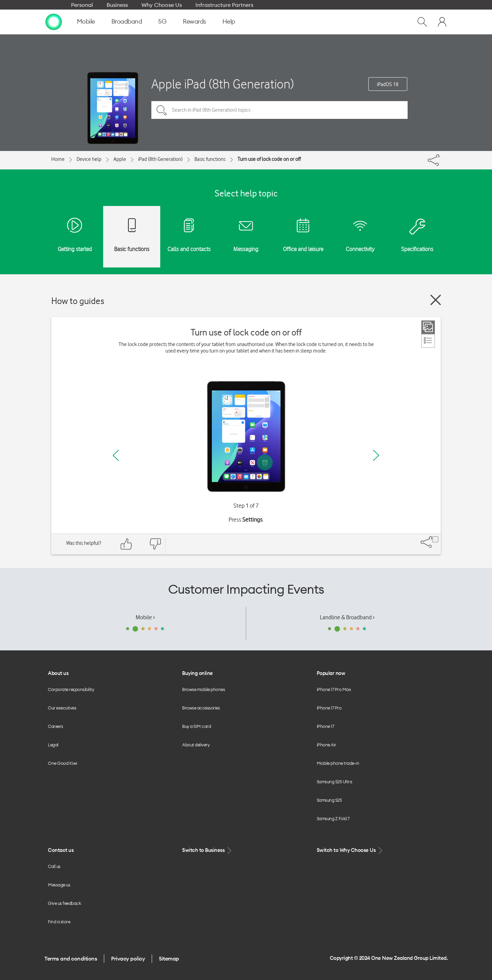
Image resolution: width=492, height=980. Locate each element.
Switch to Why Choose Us (350, 850)
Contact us (61, 850)
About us (58, 673)
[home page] (54, 22)
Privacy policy (128, 958)
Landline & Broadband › (347, 617)
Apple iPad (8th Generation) (223, 84)
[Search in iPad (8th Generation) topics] (279, 110)
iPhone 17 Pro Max (334, 689)
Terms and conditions (71, 958)
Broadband (127, 21)
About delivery (196, 745)
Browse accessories (201, 708)
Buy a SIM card (196, 726)
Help (229, 21)
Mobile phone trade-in (338, 763)
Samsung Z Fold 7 (333, 818)
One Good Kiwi (63, 763)
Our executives (62, 708)
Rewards (194, 21)
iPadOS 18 (388, 84)
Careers (56, 726)
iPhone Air (326, 745)
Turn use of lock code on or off (269, 159)
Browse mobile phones (203, 689)
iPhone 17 (325, 726)
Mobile (86, 21)
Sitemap (169, 958)
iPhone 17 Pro (329, 708)
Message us (59, 885)
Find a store (59, 922)
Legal (53, 745)
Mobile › (145, 617)
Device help (89, 159)
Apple (120, 159)
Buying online (197, 673)
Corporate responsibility (71, 689)
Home (58, 159)
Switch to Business (207, 850)
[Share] (440, 158)
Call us (54, 866)
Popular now (331, 673)
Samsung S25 (329, 800)
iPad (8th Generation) (160, 159)
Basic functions (210, 159)
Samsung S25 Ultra (334, 782)
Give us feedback (64, 903)
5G (162, 21)
